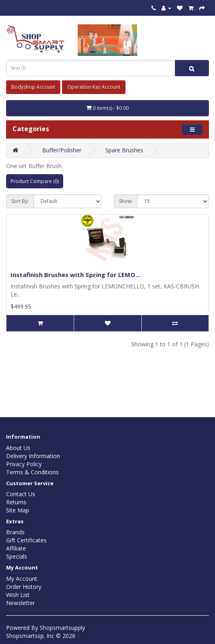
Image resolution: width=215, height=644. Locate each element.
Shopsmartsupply (62, 628)
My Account (22, 579)
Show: (126, 201)
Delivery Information (33, 456)
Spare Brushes (124, 150)
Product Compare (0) (35, 181)
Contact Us (21, 494)
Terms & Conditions (32, 472)
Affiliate (16, 548)
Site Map (18, 510)
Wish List (18, 595)
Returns (16, 502)
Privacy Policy (24, 464)
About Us (18, 448)
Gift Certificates (26, 540)
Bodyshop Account (33, 87)
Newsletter (20, 603)
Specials (17, 556)
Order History (24, 587)
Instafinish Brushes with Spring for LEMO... (75, 275)
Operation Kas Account (94, 87)
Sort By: (20, 201)
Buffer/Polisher (62, 150)
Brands (15, 532)
